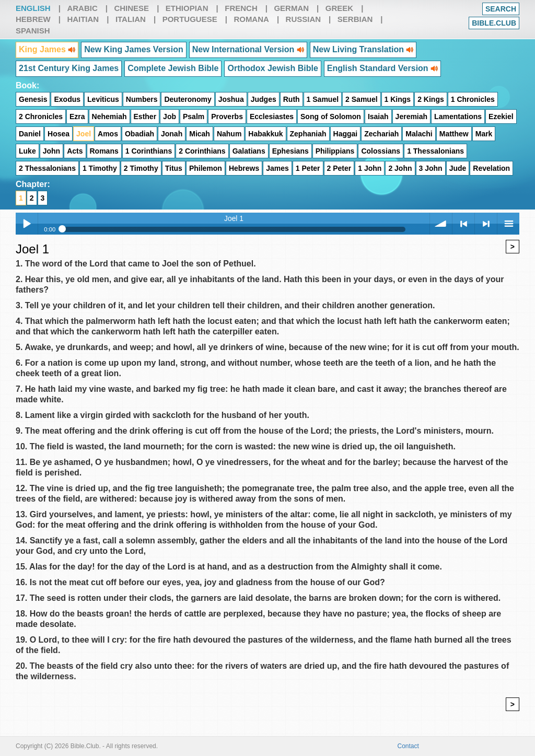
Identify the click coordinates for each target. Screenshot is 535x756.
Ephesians (290, 151)
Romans (104, 151)
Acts (75, 151)
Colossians (381, 151)
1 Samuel (323, 99)
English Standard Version (382, 68)
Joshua (231, 99)
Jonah (172, 134)
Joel (84, 134)
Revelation (491, 168)
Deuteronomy (188, 99)
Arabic (82, 8)
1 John (370, 168)
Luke (27, 151)
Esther (145, 117)
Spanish (33, 31)
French (241, 8)
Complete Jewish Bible (173, 68)
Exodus (67, 99)
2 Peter (339, 168)
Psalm (194, 117)
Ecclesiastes (272, 117)
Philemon (206, 168)
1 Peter (308, 168)
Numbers (142, 99)
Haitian (83, 19)
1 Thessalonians (435, 151)
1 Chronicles (473, 99)
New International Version (248, 49)
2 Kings (431, 99)
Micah (200, 134)
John (51, 151)
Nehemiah (109, 117)
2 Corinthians (202, 151)
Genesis (33, 99)
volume (441, 224)
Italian (131, 19)
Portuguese (190, 19)
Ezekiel (501, 117)
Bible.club (494, 23)
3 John (431, 168)
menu (508, 224)
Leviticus (103, 99)
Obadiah (139, 134)
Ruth (292, 99)
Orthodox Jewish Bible (272, 68)
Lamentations (458, 117)
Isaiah (378, 117)
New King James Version (133, 49)
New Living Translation (363, 49)
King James (47, 49)
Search (501, 9)
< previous (463, 224)
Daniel (30, 134)
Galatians (249, 151)
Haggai (346, 134)
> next (486, 224)
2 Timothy (141, 168)
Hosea (59, 134)
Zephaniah (308, 134)
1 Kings (398, 99)
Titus (174, 168)
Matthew (454, 134)
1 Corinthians (149, 151)
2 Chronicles (41, 117)
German (291, 8)
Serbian (355, 19)
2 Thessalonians (47, 168)
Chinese (131, 8)
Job (170, 117)
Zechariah (381, 134)
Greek (339, 8)
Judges (264, 99)
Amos (108, 134)
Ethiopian (187, 8)
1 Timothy (100, 168)
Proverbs (227, 117)
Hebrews (244, 168)
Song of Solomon (331, 117)
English (33, 8)
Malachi (419, 134)
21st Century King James (69, 68)
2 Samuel (361, 99)
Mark (484, 134)
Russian (304, 19)
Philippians (335, 151)
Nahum (229, 134)
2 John (400, 168)
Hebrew (33, 19)
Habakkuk (265, 134)
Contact (408, 746)
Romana (251, 19)
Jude (458, 168)
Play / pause (27, 224)
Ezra (77, 117)
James (277, 168)
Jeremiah (411, 117)
